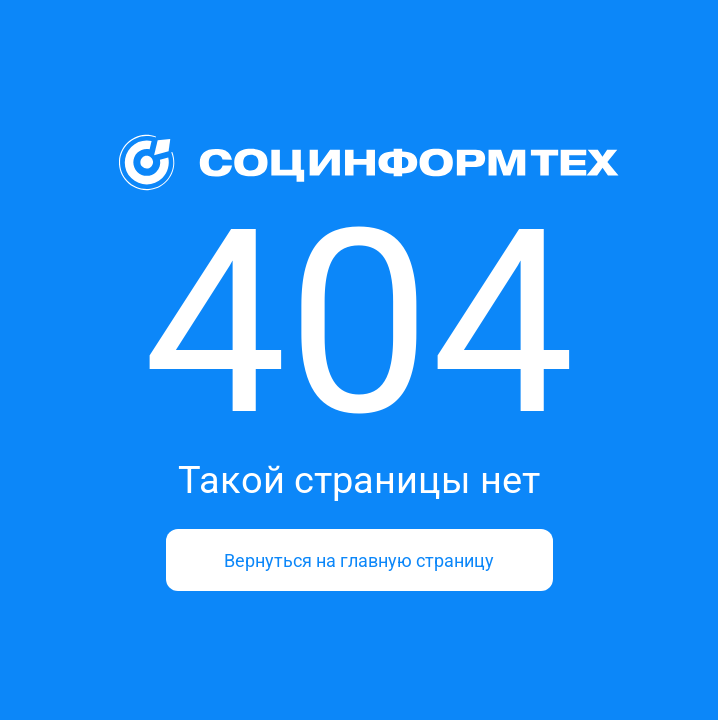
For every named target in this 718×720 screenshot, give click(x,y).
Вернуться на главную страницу (359, 560)
